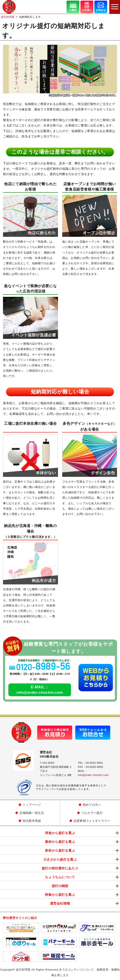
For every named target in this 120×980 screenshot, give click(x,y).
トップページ (32, 805)
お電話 (73, 7)
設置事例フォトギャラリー (92, 821)
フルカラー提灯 (92, 813)
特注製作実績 (32, 821)
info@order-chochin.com (40, 692)
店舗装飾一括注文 (32, 813)
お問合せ (101, 7)
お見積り (87, 7)
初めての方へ (92, 805)
